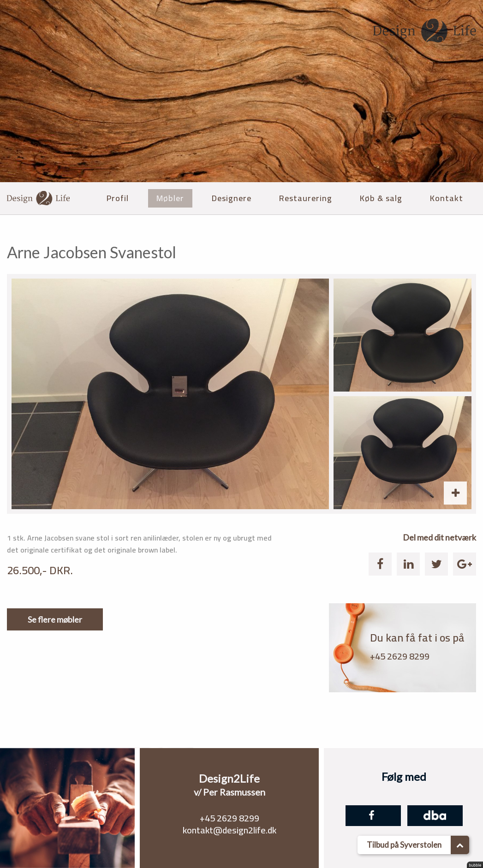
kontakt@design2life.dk (230, 830)
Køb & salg (381, 198)
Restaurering (306, 198)
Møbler (170, 198)
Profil (118, 198)
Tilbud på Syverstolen (418, 845)
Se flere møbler (55, 619)
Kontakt (447, 198)
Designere (232, 198)
